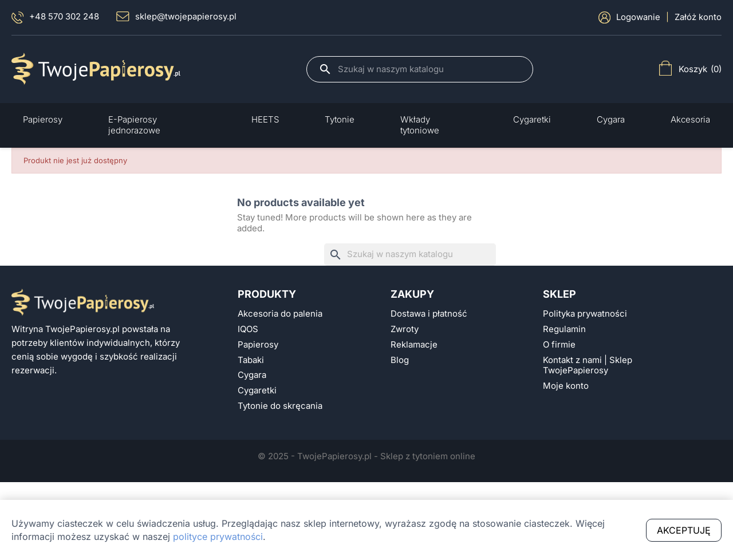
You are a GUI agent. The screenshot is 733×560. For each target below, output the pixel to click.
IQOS (248, 329)
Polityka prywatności (585, 314)
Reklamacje (414, 345)
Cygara (252, 375)
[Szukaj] (429, 69)
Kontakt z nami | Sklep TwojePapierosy (588, 366)
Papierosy (258, 345)
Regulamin (564, 329)
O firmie (559, 345)
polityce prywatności (218, 537)
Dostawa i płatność (429, 314)
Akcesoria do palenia (280, 314)
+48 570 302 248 (55, 17)
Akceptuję (684, 530)
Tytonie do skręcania (280, 406)
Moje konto (566, 386)
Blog (400, 360)
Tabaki (251, 360)
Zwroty (405, 329)
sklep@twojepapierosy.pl (176, 17)
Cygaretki (257, 391)
